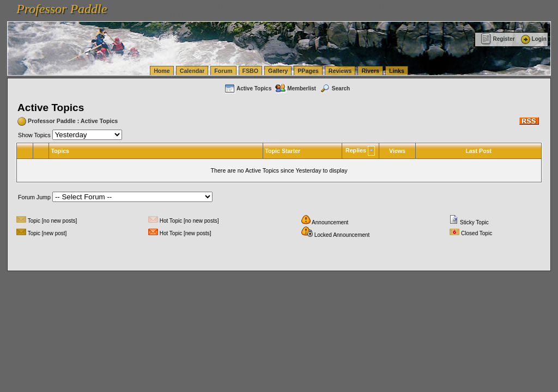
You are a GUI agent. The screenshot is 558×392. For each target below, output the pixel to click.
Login (533, 39)
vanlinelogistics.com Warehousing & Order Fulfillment (131, 15)
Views (397, 151)
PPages (308, 71)
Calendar (192, 71)
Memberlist (295, 88)
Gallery (278, 71)
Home (162, 71)
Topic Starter (283, 151)
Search (335, 88)
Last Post (478, 151)
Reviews (340, 71)
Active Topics (248, 88)
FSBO (251, 71)
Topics (60, 151)
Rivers (370, 71)
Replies (356, 150)
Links (397, 71)
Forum (223, 71)
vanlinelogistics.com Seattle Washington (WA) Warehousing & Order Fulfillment (308, 5)
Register (498, 39)
